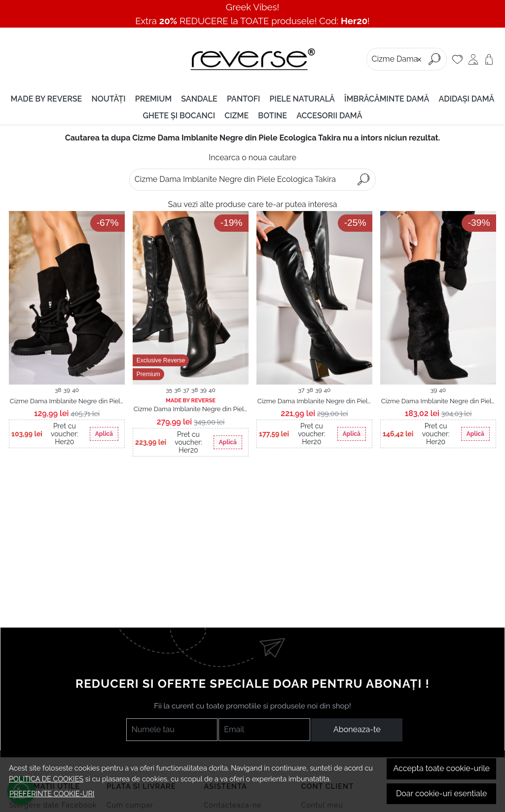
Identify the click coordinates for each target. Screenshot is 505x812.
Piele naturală (302, 99)
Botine (272, 116)
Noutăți (108, 99)
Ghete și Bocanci (179, 116)
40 (75, 390)
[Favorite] (457, 59)
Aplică (104, 434)
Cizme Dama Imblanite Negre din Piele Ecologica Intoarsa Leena (438, 402)
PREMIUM (153, 99)
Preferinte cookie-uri (52, 794)
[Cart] (489, 59)
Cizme (236, 116)
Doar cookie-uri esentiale (442, 794)
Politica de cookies (46, 779)
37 (186, 390)
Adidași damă (466, 99)
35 (169, 390)
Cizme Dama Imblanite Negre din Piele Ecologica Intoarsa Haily (67, 402)
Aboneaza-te (357, 729)
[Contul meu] (473, 59)
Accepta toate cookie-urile (441, 768)
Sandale (199, 99)
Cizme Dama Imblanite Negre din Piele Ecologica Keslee (315, 402)
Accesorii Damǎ (329, 116)
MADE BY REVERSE (47, 99)
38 (58, 390)
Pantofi (243, 99)
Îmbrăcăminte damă (387, 99)
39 (67, 390)
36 (178, 390)
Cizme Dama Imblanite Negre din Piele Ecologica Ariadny (191, 410)
